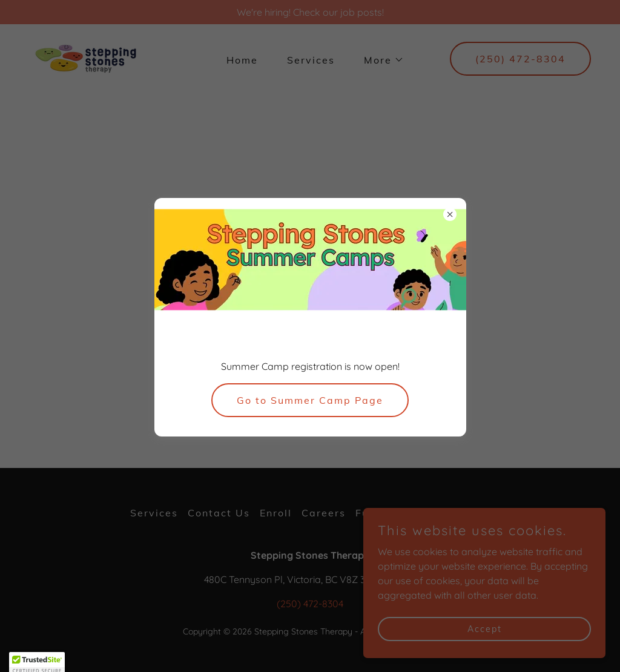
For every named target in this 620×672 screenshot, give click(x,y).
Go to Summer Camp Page (310, 400)
